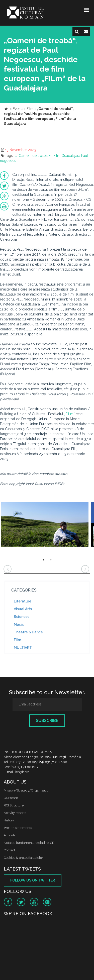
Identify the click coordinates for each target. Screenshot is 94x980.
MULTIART (23, 648)
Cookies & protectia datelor (23, 858)
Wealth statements (18, 828)
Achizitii (10, 835)
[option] (45, 525)
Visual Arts (23, 609)
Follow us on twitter (33, 880)
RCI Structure (14, 805)
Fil (51, 156)
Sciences (22, 617)
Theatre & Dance (28, 632)
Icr (16, 156)
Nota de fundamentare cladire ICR (29, 843)
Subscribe (47, 721)
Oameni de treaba (33, 156)
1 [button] (43, 560)
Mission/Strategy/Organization (27, 790)
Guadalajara (71, 156)
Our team (11, 798)
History (9, 820)
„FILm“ (69, 414)
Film (57, 156)
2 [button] (51, 560)
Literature (23, 601)
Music (19, 624)
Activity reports (15, 813)
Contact (9, 850)
